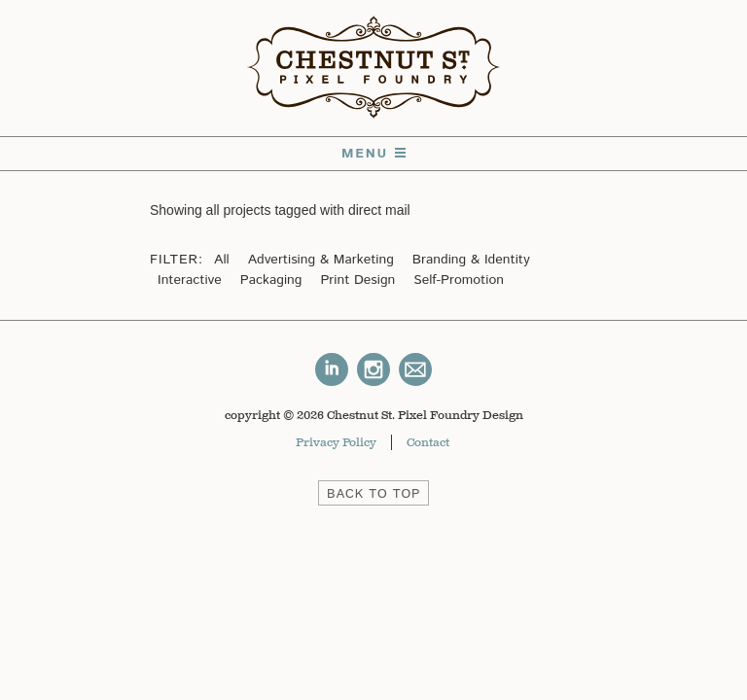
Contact (428, 442)
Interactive (190, 280)
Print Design (357, 280)
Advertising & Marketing (321, 260)
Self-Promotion (459, 280)
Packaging (271, 280)
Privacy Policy (336, 442)
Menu (373, 154)
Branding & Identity (471, 260)
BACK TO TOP (373, 494)
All (222, 260)
